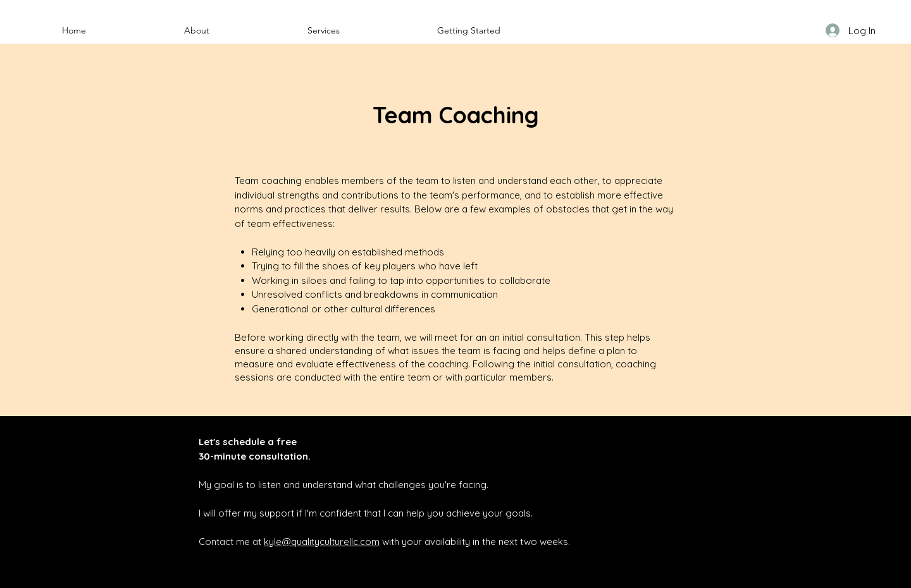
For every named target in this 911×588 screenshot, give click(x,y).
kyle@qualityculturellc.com (322, 542)
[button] (196, 30)
